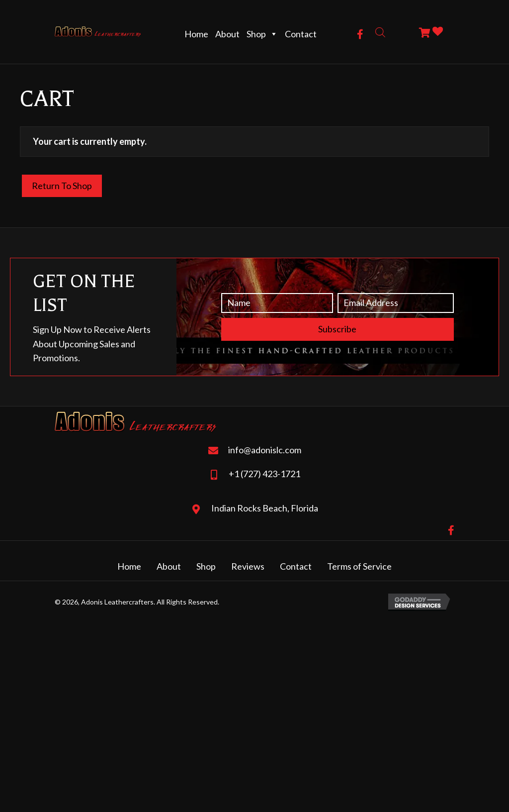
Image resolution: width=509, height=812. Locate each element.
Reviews (248, 566)
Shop (262, 34)
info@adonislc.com (265, 450)
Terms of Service (359, 566)
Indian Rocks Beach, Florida (265, 508)
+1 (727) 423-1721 (264, 474)
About (227, 34)
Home (196, 34)
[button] (360, 34)
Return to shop (62, 186)
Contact (301, 34)
